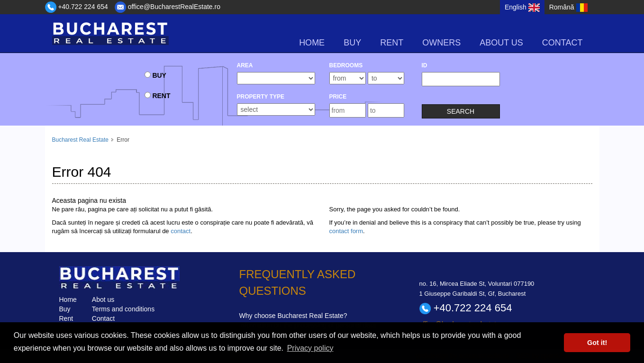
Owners (441, 43)
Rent (66, 318)
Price (338, 97)
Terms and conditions (123, 309)
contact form (346, 231)
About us (501, 43)
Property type (261, 97)
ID (425, 65)
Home (312, 43)
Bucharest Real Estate (80, 140)
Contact (562, 43)
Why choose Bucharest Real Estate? (293, 316)
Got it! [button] (597, 343)
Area (245, 65)
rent (392, 43)
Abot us (103, 299)
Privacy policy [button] (310, 348)
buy (352, 43)
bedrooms (346, 65)
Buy (65, 309)
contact (181, 231)
